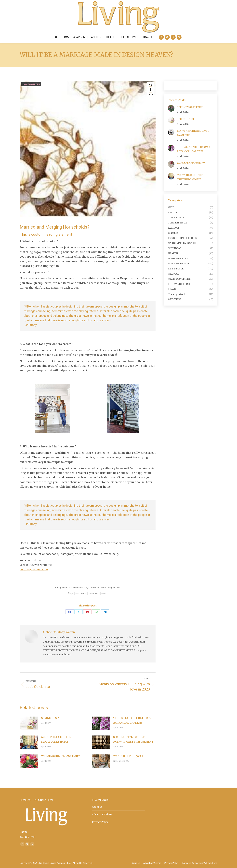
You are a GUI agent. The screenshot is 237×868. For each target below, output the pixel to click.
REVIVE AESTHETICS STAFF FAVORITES (193, 133)
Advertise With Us (102, 814)
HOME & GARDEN (31, 84)
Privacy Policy (100, 822)
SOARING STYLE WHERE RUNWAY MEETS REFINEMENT (133, 739)
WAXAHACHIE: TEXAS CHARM (61, 756)
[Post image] (29, 723)
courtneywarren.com (34, 569)
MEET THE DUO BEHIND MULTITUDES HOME (57, 739)
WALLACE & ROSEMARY (191, 163)
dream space (81, 593)
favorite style (93, 593)
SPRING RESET (51, 718)
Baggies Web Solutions (206, 863)
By (96, 588)
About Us (97, 807)
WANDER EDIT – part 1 (128, 756)
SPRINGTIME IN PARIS (190, 107)
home (104, 593)
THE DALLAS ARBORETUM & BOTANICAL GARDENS (132, 720)
